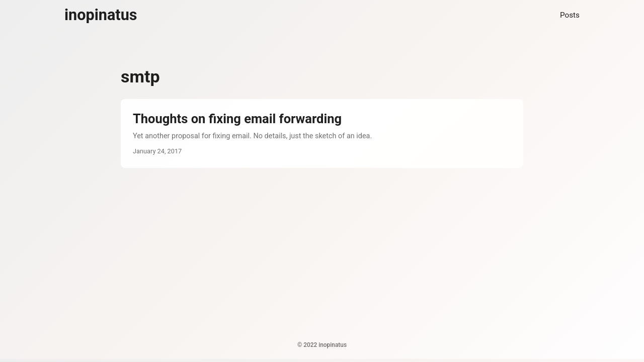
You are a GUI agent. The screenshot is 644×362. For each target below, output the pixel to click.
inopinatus (101, 15)
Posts (570, 15)
